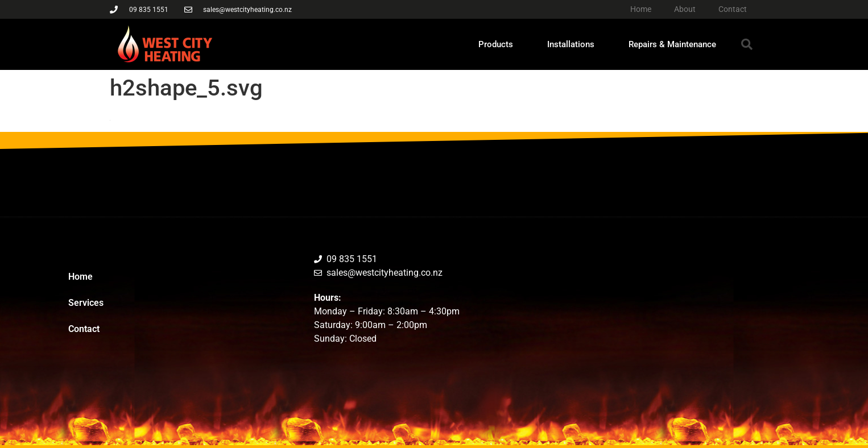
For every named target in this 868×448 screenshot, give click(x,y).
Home (641, 9)
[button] (747, 44)
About (685, 9)
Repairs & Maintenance (672, 44)
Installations (571, 44)
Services (86, 303)
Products (496, 44)
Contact (733, 9)
